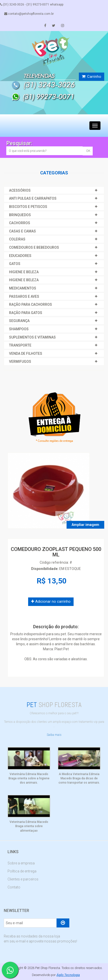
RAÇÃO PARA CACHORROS (31, 304)
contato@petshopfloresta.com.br (29, 14)
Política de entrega (22, 871)
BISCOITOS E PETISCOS (28, 207)
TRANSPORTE (20, 345)
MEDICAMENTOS (23, 288)
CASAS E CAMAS (22, 231)
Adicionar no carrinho (51, 601)
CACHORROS (20, 223)
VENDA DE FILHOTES (26, 354)
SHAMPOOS (19, 329)
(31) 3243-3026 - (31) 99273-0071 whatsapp (32, 5)
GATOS (15, 264)
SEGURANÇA (19, 321)
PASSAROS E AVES (24, 296)
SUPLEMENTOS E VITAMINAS (32, 337)
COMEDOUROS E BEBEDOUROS (34, 247)
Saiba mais (54, 735)
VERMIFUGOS (20, 362)
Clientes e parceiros (23, 879)
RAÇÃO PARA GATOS (26, 313)
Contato (14, 887)
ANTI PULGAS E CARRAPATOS (33, 198)
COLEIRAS (17, 239)
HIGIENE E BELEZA (24, 272)
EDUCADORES (20, 256)
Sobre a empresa (21, 863)
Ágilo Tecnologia (68, 975)
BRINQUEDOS (20, 215)
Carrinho (92, 77)
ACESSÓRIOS (20, 190)
